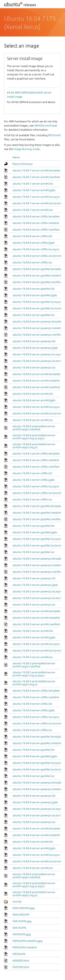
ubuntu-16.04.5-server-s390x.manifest (36, 467)
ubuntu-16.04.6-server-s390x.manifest (36, 229)
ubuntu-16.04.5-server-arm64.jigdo (34, 637)
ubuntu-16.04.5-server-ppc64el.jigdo (35, 532)
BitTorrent (54, 135)
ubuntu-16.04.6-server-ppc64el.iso (33, 315)
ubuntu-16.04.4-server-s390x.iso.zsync (36, 717)
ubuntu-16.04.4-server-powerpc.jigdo (35, 802)
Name (16, 157)
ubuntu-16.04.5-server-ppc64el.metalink (37, 513)
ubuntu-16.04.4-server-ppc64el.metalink (37, 743)
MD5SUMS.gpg (22, 934)
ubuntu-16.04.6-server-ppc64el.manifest (37, 282)
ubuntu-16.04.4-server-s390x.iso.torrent (37, 723)
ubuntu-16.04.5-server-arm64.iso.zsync (36, 644)
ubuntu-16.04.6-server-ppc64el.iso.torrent (38, 308)
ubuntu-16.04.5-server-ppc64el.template (37, 506)
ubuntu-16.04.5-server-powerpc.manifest (38, 572)
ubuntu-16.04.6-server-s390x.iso (32, 262)
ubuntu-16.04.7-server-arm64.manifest (36, 177)
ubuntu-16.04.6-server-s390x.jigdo (34, 243)
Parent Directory (23, 164)
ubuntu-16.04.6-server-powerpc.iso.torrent (39, 361)
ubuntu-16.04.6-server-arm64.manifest (36, 387)
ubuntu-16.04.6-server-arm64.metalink (36, 381)
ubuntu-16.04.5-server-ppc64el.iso (33, 552)
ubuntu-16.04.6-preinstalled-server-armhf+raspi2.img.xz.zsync (34, 437)
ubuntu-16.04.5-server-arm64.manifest (36, 624)
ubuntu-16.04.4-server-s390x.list (32, 704)
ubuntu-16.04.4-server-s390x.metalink (36, 697)
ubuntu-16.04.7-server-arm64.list (33, 184)
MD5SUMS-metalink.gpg (27, 941)
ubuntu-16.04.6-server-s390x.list (32, 236)
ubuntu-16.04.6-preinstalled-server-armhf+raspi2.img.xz (34, 446)
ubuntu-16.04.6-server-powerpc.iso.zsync (37, 354)
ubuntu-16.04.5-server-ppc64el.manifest (37, 519)
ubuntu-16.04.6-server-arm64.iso (33, 420)
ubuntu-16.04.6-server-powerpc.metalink (37, 328)
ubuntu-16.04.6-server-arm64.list (33, 394)
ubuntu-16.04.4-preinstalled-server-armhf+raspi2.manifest (34, 876)
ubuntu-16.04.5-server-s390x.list (32, 473)
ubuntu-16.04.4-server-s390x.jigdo (34, 710)
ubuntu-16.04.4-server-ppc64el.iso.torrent (38, 769)
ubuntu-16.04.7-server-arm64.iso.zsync (36, 197)
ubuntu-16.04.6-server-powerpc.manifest (38, 335)
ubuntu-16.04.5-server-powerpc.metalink (37, 565)
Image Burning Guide (27, 149)
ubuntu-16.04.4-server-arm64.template (36, 828)
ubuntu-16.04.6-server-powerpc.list (34, 341)
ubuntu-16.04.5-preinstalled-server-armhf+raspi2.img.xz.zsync (34, 674)
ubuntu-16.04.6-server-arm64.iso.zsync (36, 407)
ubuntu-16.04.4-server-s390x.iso (32, 730)
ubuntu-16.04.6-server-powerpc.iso (34, 367)
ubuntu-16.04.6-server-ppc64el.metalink (37, 275)
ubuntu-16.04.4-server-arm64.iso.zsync (36, 855)
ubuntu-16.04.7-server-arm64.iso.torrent (37, 203)
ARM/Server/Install (46, 125)
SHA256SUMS (21, 915)
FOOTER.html (21, 967)
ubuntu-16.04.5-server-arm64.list (33, 631)
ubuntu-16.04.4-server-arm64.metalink (36, 835)
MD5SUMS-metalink (25, 947)
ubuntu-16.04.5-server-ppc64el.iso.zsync (37, 539)
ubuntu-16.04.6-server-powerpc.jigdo (35, 348)
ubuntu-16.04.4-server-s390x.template (36, 691)
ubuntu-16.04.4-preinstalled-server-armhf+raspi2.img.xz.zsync (34, 885)
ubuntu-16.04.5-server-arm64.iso (33, 657)
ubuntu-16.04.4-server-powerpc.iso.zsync (37, 809)
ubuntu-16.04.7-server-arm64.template (36, 170)
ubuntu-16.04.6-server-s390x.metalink (36, 223)
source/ (17, 901)
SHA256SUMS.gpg (23, 908)
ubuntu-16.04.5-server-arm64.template (36, 611)
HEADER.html (21, 960)
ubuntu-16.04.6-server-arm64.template (36, 374)
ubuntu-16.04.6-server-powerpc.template (38, 321)
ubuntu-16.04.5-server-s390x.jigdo (34, 480)
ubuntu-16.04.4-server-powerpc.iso (34, 822)
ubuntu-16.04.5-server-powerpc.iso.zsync (37, 591)
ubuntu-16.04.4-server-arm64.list (33, 842)
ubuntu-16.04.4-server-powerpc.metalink (37, 789)
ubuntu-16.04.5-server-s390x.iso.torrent (37, 493)
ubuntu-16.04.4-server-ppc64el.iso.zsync (37, 763)
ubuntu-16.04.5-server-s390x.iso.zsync (36, 486)
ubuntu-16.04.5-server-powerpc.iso (34, 604)
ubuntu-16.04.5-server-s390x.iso (32, 499)
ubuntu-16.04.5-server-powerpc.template (38, 559)
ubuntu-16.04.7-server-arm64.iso (33, 210)
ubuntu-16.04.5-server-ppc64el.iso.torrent (38, 545)
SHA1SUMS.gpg (22, 921)
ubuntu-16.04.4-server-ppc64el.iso (33, 776)
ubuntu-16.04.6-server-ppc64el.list (34, 289)
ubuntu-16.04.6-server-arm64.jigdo (34, 400)
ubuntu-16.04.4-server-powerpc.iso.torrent (39, 815)
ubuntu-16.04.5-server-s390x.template (36, 453)
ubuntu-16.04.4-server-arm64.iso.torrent (37, 861)
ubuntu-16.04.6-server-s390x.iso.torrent (37, 256)
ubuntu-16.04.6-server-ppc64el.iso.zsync (37, 302)
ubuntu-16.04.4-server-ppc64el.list (34, 750)
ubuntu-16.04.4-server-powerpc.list (34, 796)
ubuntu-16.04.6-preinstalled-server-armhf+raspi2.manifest (34, 428)
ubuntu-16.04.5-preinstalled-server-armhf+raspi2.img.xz (34, 683)
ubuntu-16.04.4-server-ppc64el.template (37, 737)
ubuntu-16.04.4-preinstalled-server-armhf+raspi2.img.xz (34, 894)
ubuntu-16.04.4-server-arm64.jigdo (34, 848)
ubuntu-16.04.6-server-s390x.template (36, 216)
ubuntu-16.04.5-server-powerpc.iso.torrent (39, 598)
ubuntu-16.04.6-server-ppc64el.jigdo (35, 295)
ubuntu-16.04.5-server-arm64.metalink (36, 618)
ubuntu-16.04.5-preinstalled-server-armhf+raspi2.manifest (34, 665)
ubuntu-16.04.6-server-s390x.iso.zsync (36, 249)
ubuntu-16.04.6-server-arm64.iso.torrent (37, 413)
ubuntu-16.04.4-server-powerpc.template (38, 782)
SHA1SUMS (19, 928)
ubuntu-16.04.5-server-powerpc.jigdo (35, 585)
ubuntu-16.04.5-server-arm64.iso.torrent (37, 650)
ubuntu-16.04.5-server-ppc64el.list (34, 526)
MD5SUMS (19, 954)
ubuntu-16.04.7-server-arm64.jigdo (34, 190)
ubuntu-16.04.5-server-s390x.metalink (36, 460)
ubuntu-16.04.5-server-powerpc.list (34, 578)
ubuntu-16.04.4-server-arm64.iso (33, 868)
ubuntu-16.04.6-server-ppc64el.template (37, 269)
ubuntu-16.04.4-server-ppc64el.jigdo (35, 756)
